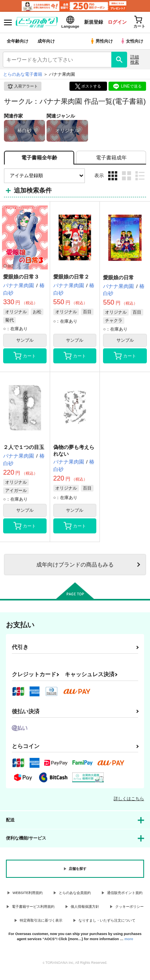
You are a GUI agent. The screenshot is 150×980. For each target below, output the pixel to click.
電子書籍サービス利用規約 (33, 907)
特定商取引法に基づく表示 (41, 920)
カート (25, 356)
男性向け (101, 41)
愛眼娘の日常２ (71, 277)
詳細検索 (135, 59)
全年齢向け (18, 41)
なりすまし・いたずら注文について (107, 920)
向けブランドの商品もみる (75, 565)
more (129, 939)
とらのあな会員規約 (75, 893)
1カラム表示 (140, 176)
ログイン (117, 22)
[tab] (111, 158)
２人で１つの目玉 (24, 447)
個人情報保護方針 (85, 907)
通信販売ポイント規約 (125, 893)
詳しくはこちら (129, 799)
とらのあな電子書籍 (23, 74)
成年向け (46, 41)
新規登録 (94, 22)
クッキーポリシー (129, 907)
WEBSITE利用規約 (28, 893)
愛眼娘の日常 (118, 278)
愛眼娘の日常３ (21, 277)
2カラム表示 (127, 176)
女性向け (132, 41)
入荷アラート (22, 86)
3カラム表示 (113, 176)
